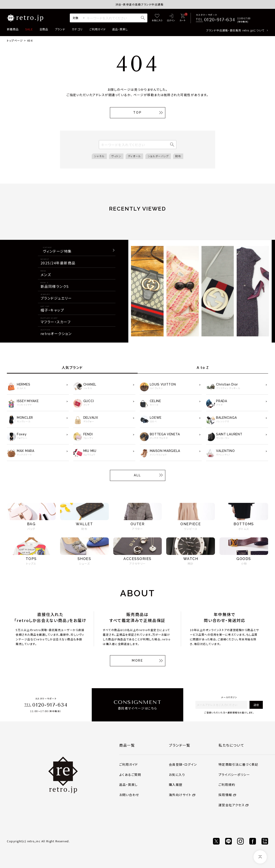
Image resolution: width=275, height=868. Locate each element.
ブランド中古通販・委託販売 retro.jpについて (235, 30)
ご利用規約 (227, 785)
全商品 (44, 29)
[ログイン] (171, 18)
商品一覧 (127, 745)
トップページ (15, 40)
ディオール (134, 156)
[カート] (182, 18)
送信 (256, 705)
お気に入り (177, 775)
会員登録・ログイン (183, 764)
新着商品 (13, 29)
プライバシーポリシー (234, 775)
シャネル (99, 156)
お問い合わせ (129, 795)
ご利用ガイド (97, 29)
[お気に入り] (157, 18)
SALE (29, 29)
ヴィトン (116, 156)
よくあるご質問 (130, 775)
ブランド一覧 (180, 745)
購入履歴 (176, 785)
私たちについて (231, 745)
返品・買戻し (120, 29)
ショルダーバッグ (158, 156)
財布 (178, 156)
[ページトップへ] (260, 857)
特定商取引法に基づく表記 (238, 764)
